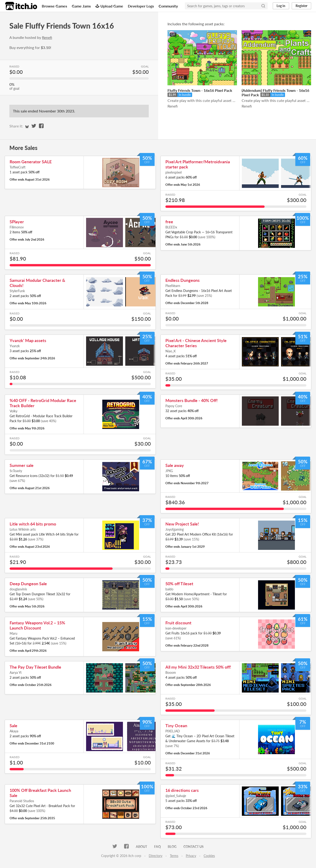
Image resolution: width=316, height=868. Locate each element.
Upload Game (109, 6)
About (141, 847)
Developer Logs (141, 6)
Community (168, 6)
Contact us (194, 847)
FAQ (157, 847)
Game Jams (81, 6)
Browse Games (54, 6)
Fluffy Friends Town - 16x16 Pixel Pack (200, 90)
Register (301, 6)
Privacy (191, 856)
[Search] (263, 6)
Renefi (47, 37)
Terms (174, 856)
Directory (156, 856)
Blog (172, 847)
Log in (281, 6)
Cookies (209, 856)
